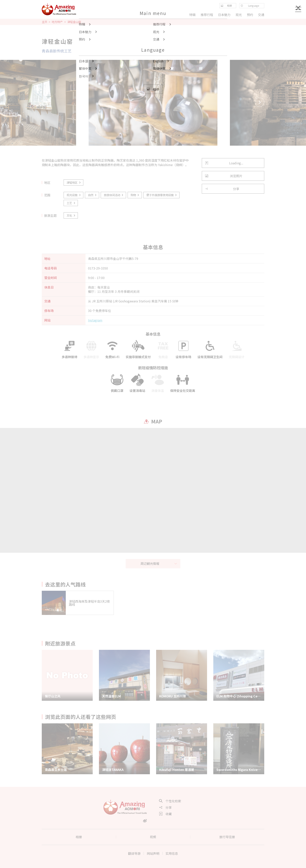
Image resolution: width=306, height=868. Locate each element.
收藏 (165, 814)
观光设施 (74, 195)
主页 (44, 22)
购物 (135, 195)
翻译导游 (134, 853)
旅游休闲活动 (114, 195)
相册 (79, 837)
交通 (261, 15)
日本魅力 (224, 15)
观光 (239, 15)
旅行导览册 (227, 837)
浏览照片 (224, 176)
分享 (222, 189)
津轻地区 (74, 182)
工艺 (71, 203)
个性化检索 (170, 801)
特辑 (192, 15)
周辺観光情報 (159, 563)
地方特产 (57, 22)
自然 (93, 195)
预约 (250, 15)
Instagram (95, 320)
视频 (153, 837)
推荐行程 (207, 15)
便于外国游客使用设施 (162, 195)
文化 (71, 215)
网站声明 (153, 853)
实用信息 (172, 853)
